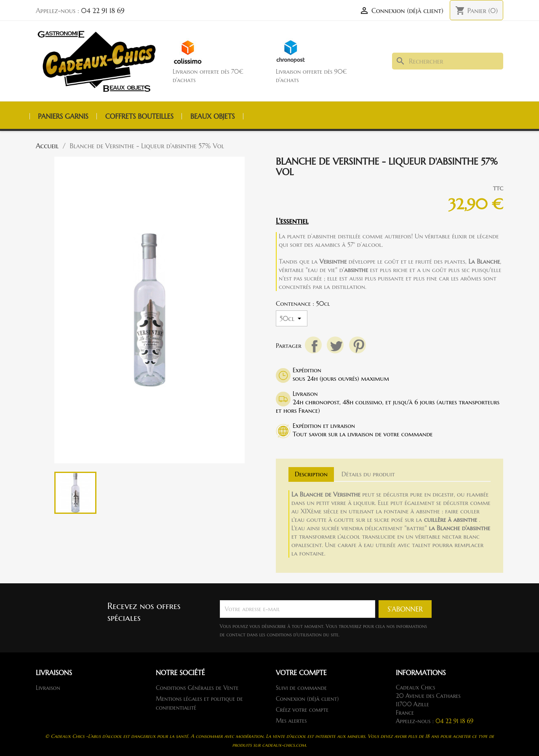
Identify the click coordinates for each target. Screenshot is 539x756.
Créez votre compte (302, 710)
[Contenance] (292, 318)
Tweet (335, 345)
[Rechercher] (448, 61)
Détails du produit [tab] (368, 474)
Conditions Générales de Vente (197, 688)
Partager (313, 345)
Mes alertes (291, 721)
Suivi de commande (301, 688)
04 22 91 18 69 (103, 11)
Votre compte (301, 673)
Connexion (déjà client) (307, 699)
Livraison (48, 688)
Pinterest (358, 345)
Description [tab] (311, 474)
